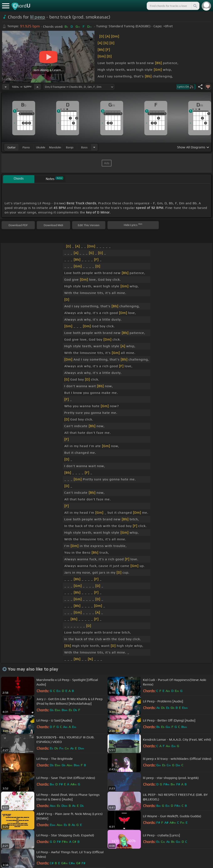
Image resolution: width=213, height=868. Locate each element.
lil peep (38, 17)
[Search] (195, 6)
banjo (70, 147)
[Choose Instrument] (94, 147)
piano (26, 147)
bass (84, 147)
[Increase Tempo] (37, 87)
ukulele (41, 147)
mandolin (55, 147)
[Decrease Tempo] (6, 87)
